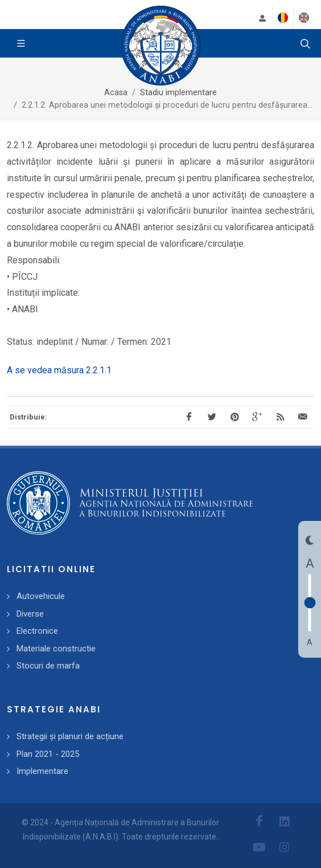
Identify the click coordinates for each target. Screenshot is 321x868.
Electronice (37, 631)
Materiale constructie (56, 649)
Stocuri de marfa (48, 666)
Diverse (30, 614)
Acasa (116, 93)
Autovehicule (41, 596)
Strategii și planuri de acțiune (70, 736)
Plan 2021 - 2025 (48, 754)
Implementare (42, 771)
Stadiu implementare (178, 93)
